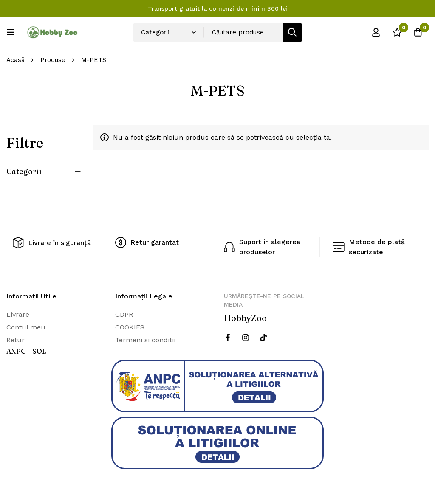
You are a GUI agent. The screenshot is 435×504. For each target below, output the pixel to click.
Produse (53, 60)
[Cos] (418, 32)
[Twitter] (263, 338)
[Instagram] (246, 338)
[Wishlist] (396, 32)
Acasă (16, 60)
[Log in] (375, 32)
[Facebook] (228, 338)
